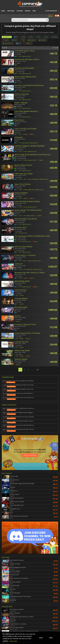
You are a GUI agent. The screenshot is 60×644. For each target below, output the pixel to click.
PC (16, 37)
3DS (22, 40)
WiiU (15, 40)
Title (4, 48)
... (33, 370)
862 (38, 370)
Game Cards (11, 11)
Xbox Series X (8, 43)
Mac (19, 43)
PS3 (38, 37)
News (34, 11)
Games (3, 11)
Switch (6, 40)
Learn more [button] (13, 641)
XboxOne (32, 40)
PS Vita (54, 37)
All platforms (7, 37)
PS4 (31, 37)
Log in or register (51, 11)
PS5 (23, 37)
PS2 (46, 37)
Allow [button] (51, 638)
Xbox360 (42, 40)
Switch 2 (28, 43)
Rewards (28, 11)
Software (20, 11)
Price (55, 48)
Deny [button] (41, 638)
